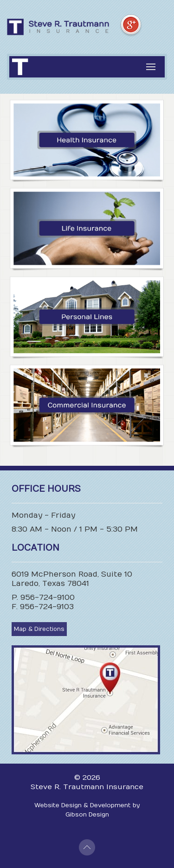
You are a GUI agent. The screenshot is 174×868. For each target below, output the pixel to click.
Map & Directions (39, 629)
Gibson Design (87, 815)
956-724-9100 (48, 598)
